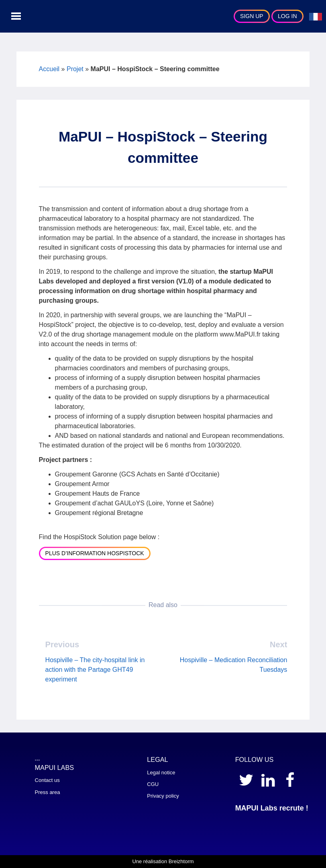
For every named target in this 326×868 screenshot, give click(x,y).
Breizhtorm (181, 861)
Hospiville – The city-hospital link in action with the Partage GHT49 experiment (95, 670)
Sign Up (252, 16)
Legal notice (161, 773)
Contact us (47, 780)
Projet (75, 69)
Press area (48, 792)
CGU (153, 784)
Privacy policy (163, 796)
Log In (287, 16)
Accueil (49, 69)
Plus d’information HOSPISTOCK (95, 553)
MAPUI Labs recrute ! (272, 808)
